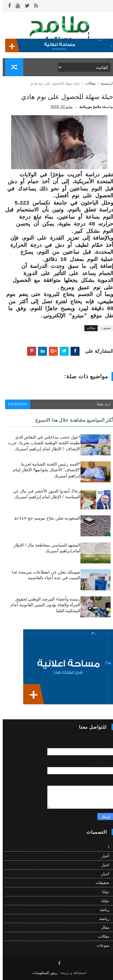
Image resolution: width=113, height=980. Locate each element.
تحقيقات (100, 883)
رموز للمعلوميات (42, 973)
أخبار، (102, 874)
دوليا (103, 892)
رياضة (102, 910)
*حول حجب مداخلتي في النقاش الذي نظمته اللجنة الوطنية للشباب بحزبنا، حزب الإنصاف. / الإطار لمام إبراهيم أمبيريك (41, 443)
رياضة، (101, 919)
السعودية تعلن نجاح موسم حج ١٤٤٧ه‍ (45, 518)
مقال (103, 927)
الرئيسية (105, 83)
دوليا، (102, 901)
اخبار (103, 865)
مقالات (88, 83)
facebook (15, 404)
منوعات (100, 945)
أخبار (103, 856)
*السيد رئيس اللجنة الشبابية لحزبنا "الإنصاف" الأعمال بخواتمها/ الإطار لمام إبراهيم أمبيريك (44, 470)
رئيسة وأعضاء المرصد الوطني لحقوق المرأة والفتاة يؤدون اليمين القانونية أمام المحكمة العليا (43, 605)
